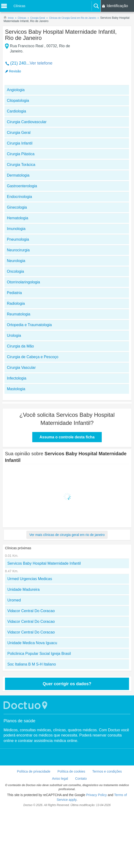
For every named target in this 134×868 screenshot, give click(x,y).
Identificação (117, 6)
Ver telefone (41, 63)
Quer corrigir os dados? (67, 684)
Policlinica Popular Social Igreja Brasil (39, 654)
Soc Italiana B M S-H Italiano (32, 664)
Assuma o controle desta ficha (67, 437)
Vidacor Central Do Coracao (31, 611)
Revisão (15, 71)
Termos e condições (107, 771)
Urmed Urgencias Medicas (30, 579)
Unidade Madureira (23, 589)
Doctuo (26, 705)
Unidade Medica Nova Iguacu (32, 643)
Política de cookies (71, 771)
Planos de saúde (19, 721)
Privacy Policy (96, 795)
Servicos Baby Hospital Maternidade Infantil (44, 563)
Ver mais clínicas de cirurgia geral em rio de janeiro (67, 535)
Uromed (14, 600)
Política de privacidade (34, 771)
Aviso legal (60, 779)
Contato (81, 779)
